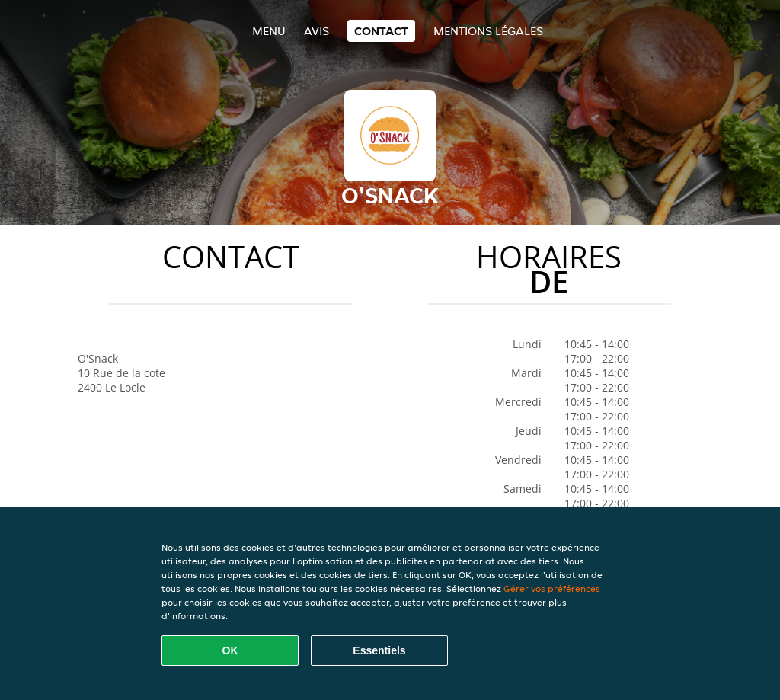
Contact (381, 31)
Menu (269, 31)
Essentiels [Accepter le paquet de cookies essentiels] (379, 650)
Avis (316, 31)
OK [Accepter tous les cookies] (230, 650)
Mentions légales (488, 31)
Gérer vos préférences (552, 588)
